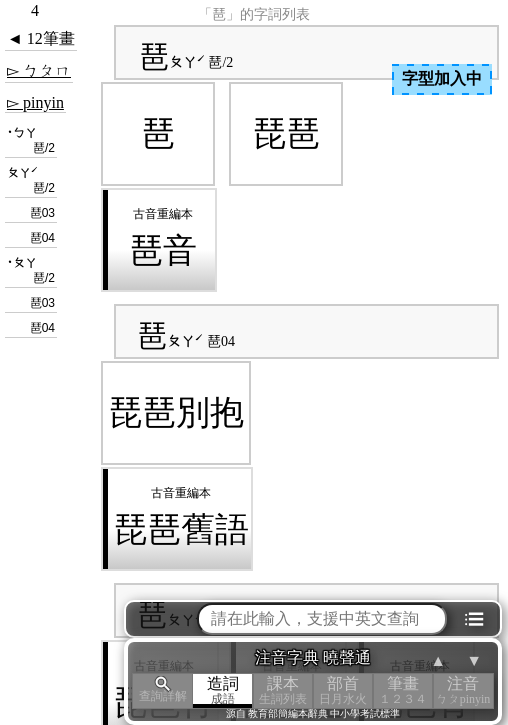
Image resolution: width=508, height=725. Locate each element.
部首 (343, 690)
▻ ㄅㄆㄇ (39, 70)
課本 (283, 690)
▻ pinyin (35, 102)
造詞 (223, 690)
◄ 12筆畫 (41, 38)
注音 (463, 690)
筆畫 (403, 690)
